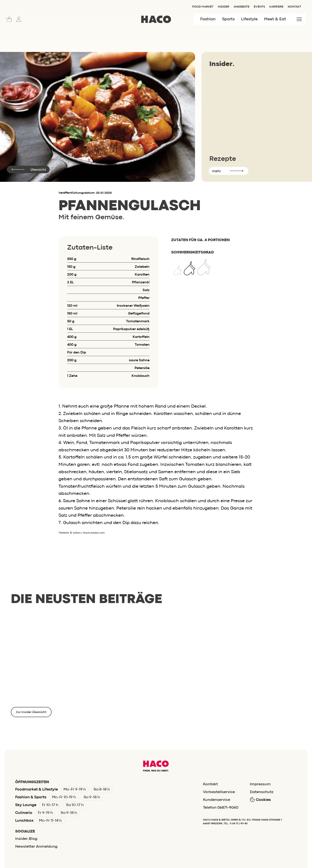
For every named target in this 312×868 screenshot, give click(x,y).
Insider (223, 7)
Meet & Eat (275, 19)
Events (259, 7)
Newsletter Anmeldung (36, 847)
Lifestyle (249, 19)
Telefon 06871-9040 (221, 808)
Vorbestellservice (219, 792)
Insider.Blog (26, 839)
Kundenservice (217, 800)
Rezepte (223, 159)
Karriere (276, 7)
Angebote (241, 7)
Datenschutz (262, 792)
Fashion (208, 19)
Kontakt (294, 7)
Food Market (203, 7)
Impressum (260, 784)
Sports (228, 19)
